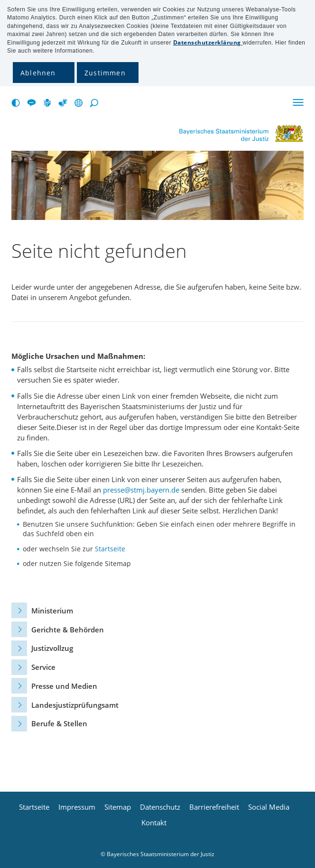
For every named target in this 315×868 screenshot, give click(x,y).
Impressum (77, 807)
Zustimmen (105, 73)
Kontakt (154, 823)
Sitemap (118, 807)
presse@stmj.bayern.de (141, 490)
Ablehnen (38, 73)
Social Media (269, 807)
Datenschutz (160, 807)
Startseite (110, 549)
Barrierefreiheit (214, 807)
